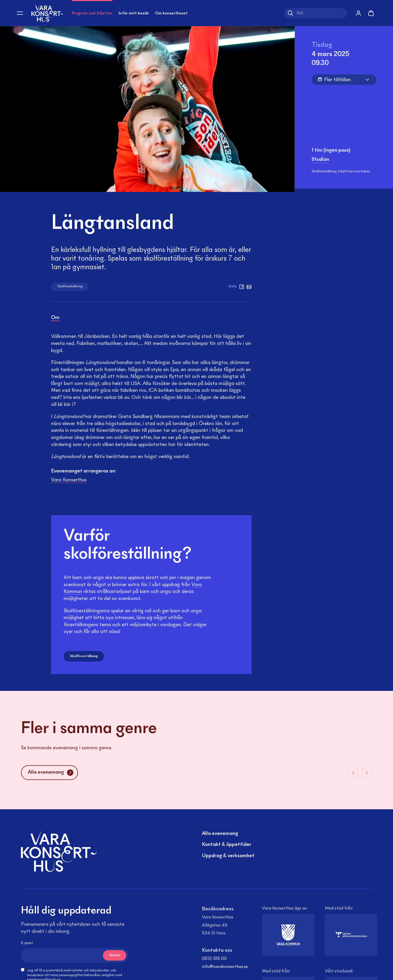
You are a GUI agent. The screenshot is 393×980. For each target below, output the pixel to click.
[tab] (55, 319)
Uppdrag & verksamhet (228, 856)
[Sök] (315, 13)
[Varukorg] (371, 12)
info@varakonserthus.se (225, 967)
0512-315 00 (214, 959)
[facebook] (242, 287)
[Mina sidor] (358, 13)
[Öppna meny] (20, 13)
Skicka (115, 955)
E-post (27, 943)
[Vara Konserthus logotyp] (47, 13)
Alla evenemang (220, 834)
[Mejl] (249, 287)
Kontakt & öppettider (227, 845)
